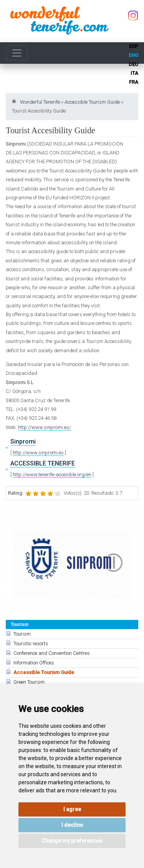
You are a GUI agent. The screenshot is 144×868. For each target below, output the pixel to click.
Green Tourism (29, 682)
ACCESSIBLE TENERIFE (43, 463)
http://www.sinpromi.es (38, 453)
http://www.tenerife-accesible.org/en (52, 475)
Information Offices (34, 663)
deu (133, 64)
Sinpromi (23, 441)
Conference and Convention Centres (52, 653)
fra (134, 82)
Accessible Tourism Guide (92, 102)
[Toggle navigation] (17, 53)
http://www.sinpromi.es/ (45, 427)
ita (134, 73)
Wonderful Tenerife (40, 102)
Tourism (22, 634)
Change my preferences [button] (72, 841)
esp (134, 46)
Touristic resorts (31, 644)
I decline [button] (72, 825)
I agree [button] (72, 809)
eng (133, 55)
